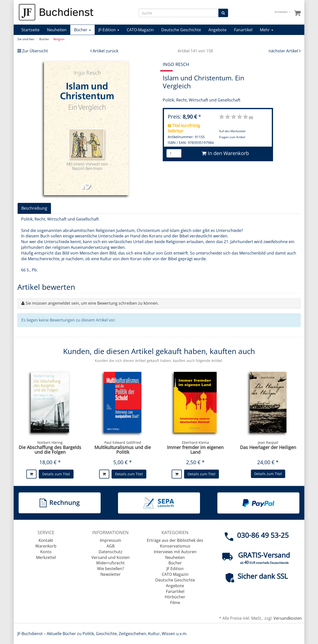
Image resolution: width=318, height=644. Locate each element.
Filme (175, 603)
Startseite (30, 30)
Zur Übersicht (35, 51)
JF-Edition (109, 30)
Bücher (82, 30)
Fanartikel (243, 30)
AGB (111, 546)
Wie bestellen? (111, 569)
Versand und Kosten (111, 557)
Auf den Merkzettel (232, 131)
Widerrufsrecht (110, 563)
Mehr (267, 30)
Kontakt (46, 540)
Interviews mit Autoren (175, 552)
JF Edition (175, 569)
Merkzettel (46, 557)
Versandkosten (288, 618)
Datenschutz (111, 552)
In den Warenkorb (225, 153)
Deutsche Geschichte (181, 30)
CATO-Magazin (140, 30)
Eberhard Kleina (195, 442)
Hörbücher (175, 597)
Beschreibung (34, 208)
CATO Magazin (175, 574)
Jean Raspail (268, 442)
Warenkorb (46, 546)
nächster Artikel (284, 51)
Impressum (111, 540)
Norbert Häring (50, 442)
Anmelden (282, 12)
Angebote (218, 30)
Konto (46, 552)
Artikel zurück (105, 51)
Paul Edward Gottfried (123, 442)
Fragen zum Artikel (232, 137)
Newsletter (111, 574)
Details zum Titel (56, 474)
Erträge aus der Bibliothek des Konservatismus (175, 543)
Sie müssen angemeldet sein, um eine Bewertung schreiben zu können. (92, 303)
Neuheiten (57, 30)
